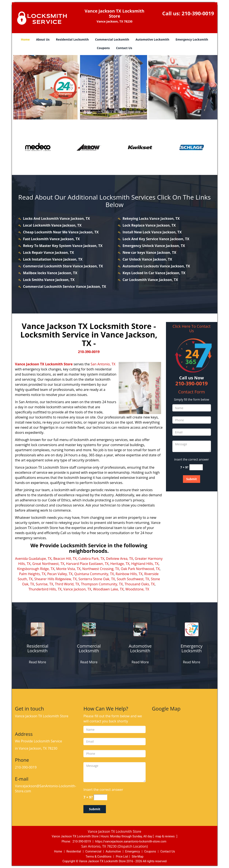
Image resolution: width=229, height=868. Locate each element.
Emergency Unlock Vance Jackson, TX (154, 246)
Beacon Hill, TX (65, 559)
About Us (43, 39)
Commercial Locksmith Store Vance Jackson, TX (63, 266)
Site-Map (138, 857)
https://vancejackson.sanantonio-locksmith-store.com (131, 841)
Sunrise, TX (44, 584)
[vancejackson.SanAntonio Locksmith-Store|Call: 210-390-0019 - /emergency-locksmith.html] (192, 629)
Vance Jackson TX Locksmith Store (44, 364)
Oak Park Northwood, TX (140, 569)
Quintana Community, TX (94, 574)
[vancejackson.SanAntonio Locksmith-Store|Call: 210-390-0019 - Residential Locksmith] (38, 648)
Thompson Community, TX (102, 584)
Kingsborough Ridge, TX (36, 569)
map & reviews (165, 836)
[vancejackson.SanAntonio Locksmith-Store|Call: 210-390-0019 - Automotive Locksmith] (140, 648)
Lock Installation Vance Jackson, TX (53, 259)
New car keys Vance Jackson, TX (150, 252)
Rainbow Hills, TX (129, 574)
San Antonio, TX (103, 364)
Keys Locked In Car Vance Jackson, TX (154, 273)
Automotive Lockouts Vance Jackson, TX (156, 266)
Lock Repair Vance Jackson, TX (49, 252)
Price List (122, 857)
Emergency (133, 851)
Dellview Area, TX (120, 559)
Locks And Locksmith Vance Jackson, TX (57, 218)
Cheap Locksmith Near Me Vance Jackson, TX (61, 232)
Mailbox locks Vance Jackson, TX (50, 273)
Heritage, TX (120, 564)
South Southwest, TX (133, 579)
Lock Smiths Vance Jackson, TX (49, 280)
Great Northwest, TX (48, 564)
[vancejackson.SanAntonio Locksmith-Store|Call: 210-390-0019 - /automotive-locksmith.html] (140, 629)
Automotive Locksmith (152, 39)
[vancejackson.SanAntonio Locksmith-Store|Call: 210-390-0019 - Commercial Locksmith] (89, 648)
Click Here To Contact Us (192, 329)
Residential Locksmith (72, 39)
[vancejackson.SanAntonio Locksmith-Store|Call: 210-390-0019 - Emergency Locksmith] (192, 648)
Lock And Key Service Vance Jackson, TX (156, 239)
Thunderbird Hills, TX (45, 589)
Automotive (113, 851)
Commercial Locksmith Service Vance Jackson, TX (65, 286)
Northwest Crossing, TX (101, 569)
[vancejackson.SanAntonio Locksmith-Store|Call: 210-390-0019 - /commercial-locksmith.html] (89, 629)
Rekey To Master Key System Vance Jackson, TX (63, 246)
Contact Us (124, 48)
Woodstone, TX (137, 589)
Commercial (93, 851)
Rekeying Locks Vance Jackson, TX (151, 218)
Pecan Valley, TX (60, 574)
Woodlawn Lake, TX (108, 589)
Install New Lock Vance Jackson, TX (152, 232)
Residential (74, 851)
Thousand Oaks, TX (140, 584)
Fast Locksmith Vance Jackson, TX (51, 239)
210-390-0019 (198, 13)
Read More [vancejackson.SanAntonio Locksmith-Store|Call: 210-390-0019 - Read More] (37, 662)
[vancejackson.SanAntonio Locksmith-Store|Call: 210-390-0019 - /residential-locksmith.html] (37, 629)
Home (25, 39)
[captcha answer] (196, 467)
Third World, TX (67, 584)
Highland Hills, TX (145, 564)
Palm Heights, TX (32, 574)
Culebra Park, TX (91, 559)
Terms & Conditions (98, 857)
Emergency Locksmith (192, 39)
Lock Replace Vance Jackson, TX (149, 225)
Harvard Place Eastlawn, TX (87, 564)
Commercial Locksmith (112, 39)
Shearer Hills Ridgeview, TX (56, 579)
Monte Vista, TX (68, 569)
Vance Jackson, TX (77, 589)
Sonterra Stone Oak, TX (97, 579)
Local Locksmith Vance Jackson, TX (52, 225)
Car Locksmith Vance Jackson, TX (150, 280)
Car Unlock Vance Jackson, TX (148, 259)
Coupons (103, 48)
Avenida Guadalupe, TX (33, 559)
